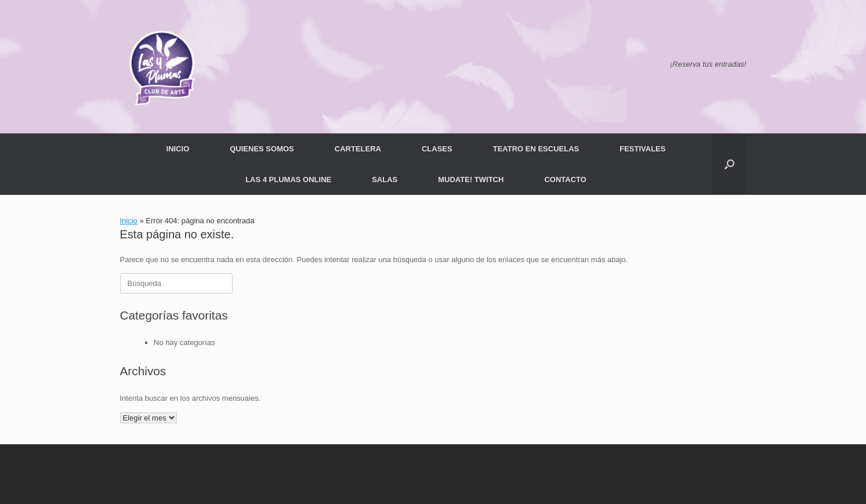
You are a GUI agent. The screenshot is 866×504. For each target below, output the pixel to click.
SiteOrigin (452, 481)
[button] (729, 164)
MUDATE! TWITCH (471, 180)
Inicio (129, 221)
